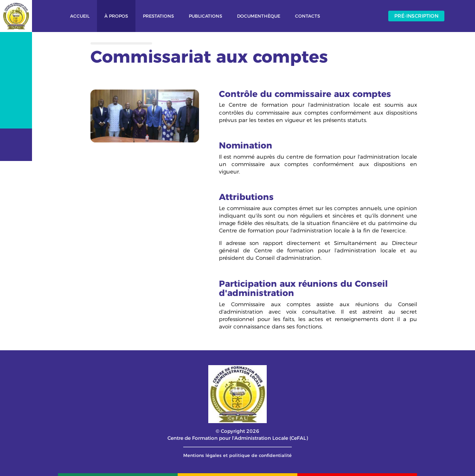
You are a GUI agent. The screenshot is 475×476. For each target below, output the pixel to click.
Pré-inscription (416, 16)
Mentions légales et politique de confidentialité (237, 455)
